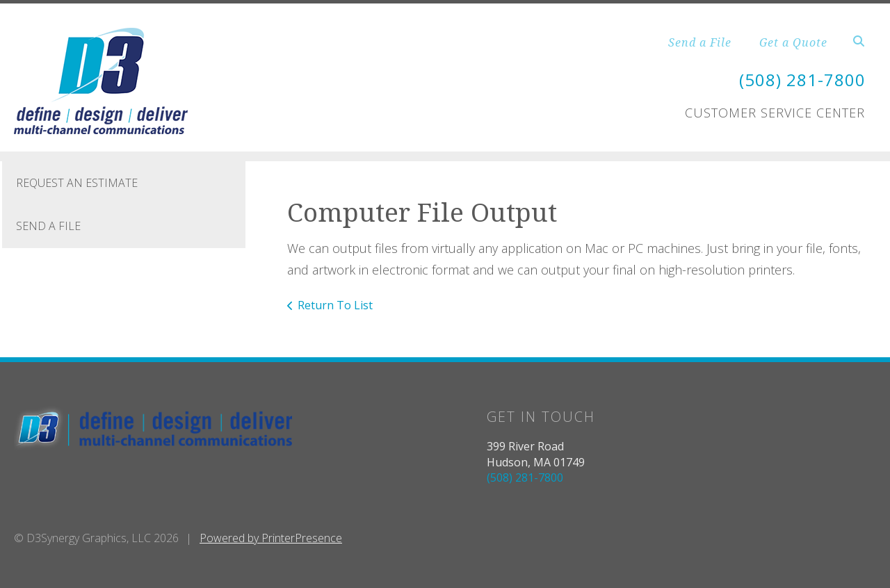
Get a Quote (793, 42)
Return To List (335, 305)
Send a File (700, 42)
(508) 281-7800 (802, 80)
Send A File (48, 226)
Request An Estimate (77, 183)
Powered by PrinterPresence (271, 538)
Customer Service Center (775, 113)
